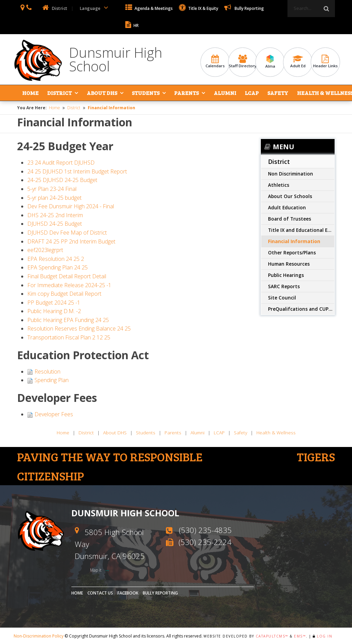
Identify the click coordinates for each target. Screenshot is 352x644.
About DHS (102, 93)
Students (145, 93)
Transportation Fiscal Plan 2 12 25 (69, 337)
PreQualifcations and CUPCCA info (301, 309)
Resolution (47, 372)
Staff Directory (243, 61)
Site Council (282, 298)
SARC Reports (284, 286)
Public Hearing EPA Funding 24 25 (68, 320)
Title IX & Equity (199, 8)
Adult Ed (298, 61)
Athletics (279, 185)
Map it (96, 570)
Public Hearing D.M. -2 (54, 311)
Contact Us (100, 593)
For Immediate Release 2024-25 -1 (69, 285)
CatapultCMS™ (272, 636)
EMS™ (300, 636)
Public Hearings (286, 275)
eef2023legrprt (45, 250)
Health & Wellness (324, 93)
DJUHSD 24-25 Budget (55, 224)
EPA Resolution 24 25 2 (56, 259)
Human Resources (289, 264)
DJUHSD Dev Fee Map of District (67, 233)
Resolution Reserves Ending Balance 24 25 (79, 328)
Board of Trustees (290, 219)
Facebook (128, 593)
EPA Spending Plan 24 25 (58, 267)
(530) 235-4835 (205, 530)
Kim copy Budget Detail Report (64, 294)
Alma (270, 62)
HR (132, 25)
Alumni (224, 93)
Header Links (325, 61)
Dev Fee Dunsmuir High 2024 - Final (71, 206)
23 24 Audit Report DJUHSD (61, 163)
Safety (277, 93)
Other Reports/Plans (292, 253)
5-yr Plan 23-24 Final (52, 189)
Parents (186, 93)
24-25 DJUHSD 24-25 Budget (62, 180)
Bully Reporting (244, 8)
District (59, 93)
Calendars (215, 61)
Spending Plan (52, 380)
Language (95, 8)
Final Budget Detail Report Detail (67, 276)
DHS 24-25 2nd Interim (55, 215)
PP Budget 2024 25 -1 (54, 303)
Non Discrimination (291, 174)
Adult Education (287, 207)
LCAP (251, 93)
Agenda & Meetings (149, 8)
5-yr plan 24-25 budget (54, 198)
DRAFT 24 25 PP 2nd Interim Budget (71, 241)
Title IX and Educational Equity (301, 230)
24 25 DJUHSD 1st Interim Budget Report (77, 171)
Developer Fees (54, 414)
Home (30, 93)
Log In (325, 636)
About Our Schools (290, 196)
